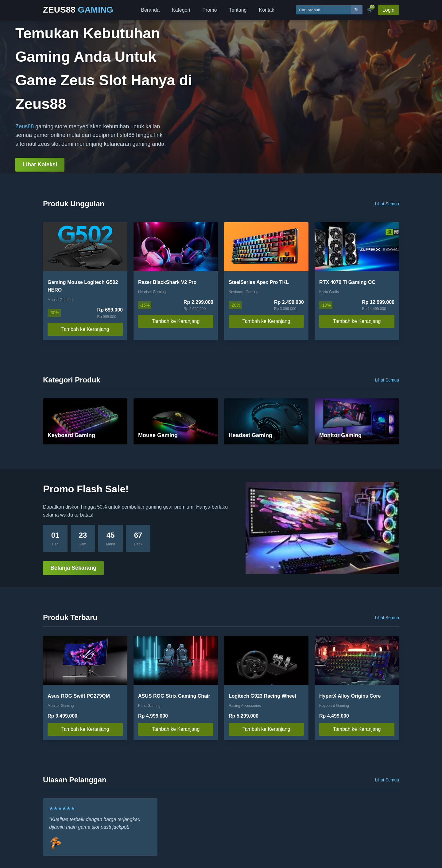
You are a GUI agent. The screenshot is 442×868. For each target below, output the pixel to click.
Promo (209, 10)
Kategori (181, 10)
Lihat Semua (387, 204)
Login (388, 10)
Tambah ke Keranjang (85, 329)
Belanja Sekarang (73, 568)
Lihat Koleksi (40, 165)
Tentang (238, 10)
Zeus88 (25, 126)
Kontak (266, 10)
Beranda (150, 10)
